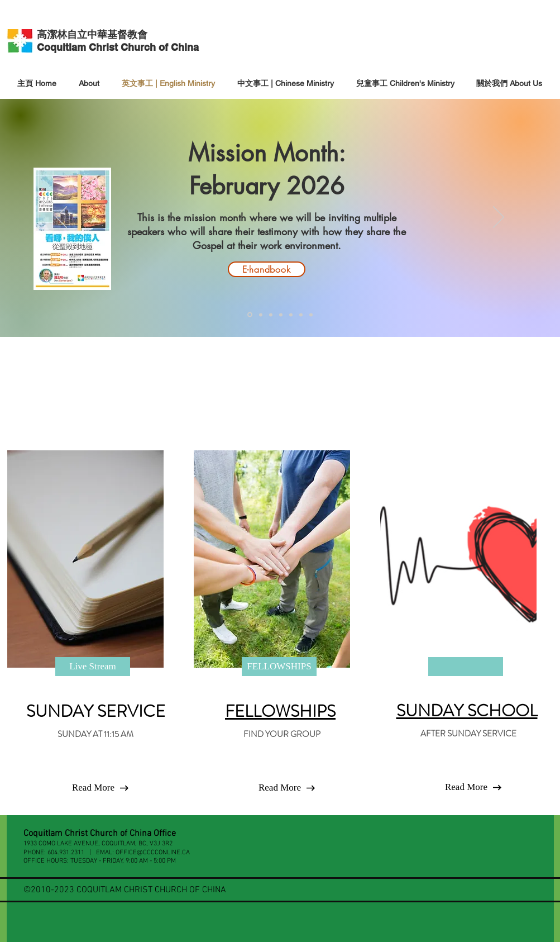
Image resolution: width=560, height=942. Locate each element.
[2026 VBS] (311, 315)
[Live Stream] (93, 667)
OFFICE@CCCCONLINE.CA (153, 853)
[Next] (499, 218)
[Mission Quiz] (261, 315)
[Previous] (61, 218)
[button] (466, 787)
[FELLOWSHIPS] (279, 667)
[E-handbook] (267, 269)
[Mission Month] (250, 315)
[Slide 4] (301, 315)
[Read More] (93, 788)
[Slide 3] (291, 315)
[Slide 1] (271, 315)
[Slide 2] (281, 315)
